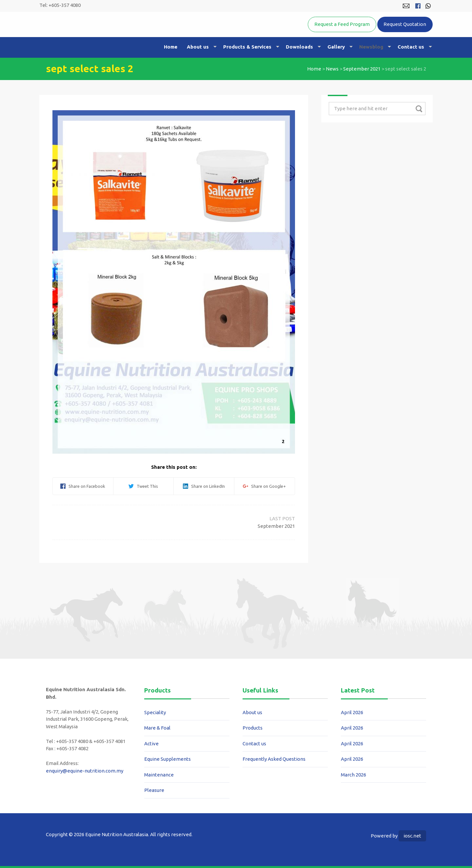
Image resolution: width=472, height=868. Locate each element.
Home (171, 47)
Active (151, 744)
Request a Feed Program (342, 24)
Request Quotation (405, 24)
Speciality (155, 712)
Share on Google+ (264, 486)
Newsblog (371, 47)
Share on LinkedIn (204, 486)
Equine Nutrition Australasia (114, 35)
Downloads (299, 47)
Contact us (411, 47)
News (332, 69)
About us (198, 47)
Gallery (336, 47)
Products (253, 728)
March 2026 (354, 775)
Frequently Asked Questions (274, 759)
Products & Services (247, 47)
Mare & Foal (157, 728)
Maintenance (159, 775)
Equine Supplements (167, 759)
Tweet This (143, 486)
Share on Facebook (83, 486)
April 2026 (352, 712)
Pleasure (154, 790)
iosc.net (412, 836)
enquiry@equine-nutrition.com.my (85, 771)
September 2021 (362, 69)
